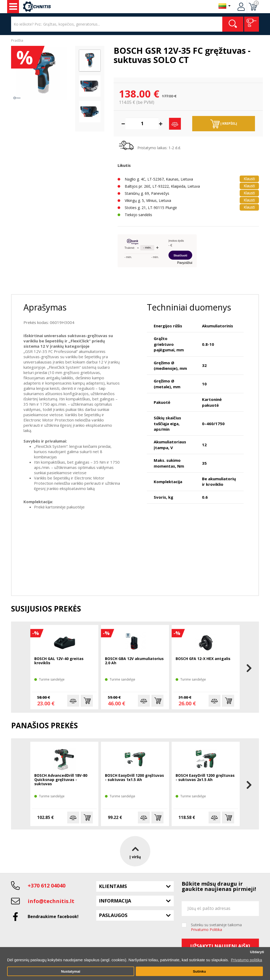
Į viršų (135, 851)
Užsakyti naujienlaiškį (220, 946)
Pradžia (17, 40)
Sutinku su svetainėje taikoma (216, 927)
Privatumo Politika (206, 930)
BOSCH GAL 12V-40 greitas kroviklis (59, 661)
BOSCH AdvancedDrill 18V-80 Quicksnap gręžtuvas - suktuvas (61, 780)
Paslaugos (113, 915)
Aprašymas (45, 307)
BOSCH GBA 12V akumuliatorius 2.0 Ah (134, 661)
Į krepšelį (224, 124)
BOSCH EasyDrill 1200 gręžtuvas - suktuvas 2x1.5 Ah (205, 778)
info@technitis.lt (51, 901)
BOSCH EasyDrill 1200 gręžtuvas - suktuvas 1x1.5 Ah (134, 778)
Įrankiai (13, 7)
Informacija (115, 901)
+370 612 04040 (47, 886)
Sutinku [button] (199, 971)
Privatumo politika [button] (246, 960)
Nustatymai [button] (71, 971)
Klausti (249, 179)
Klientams (113, 886)
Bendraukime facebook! (53, 916)
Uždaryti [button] (257, 952)
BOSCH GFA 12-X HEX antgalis (203, 659)
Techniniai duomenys (189, 307)
